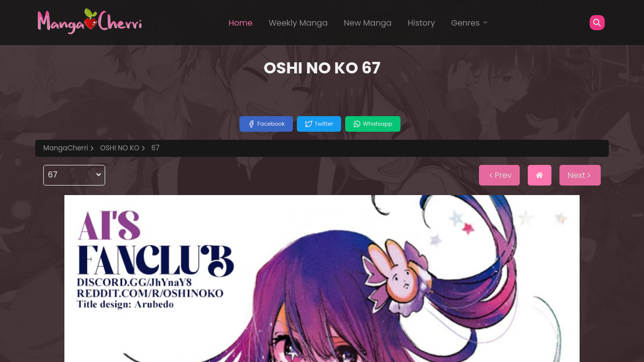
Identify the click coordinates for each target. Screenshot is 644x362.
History (421, 23)
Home (240, 23)
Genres (470, 23)
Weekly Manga (298, 23)
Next (580, 175)
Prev (499, 175)
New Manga (368, 23)
